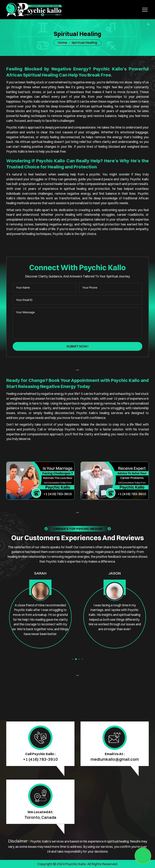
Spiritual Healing (84, 42)
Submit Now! (77, 346)
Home (62, 42)
